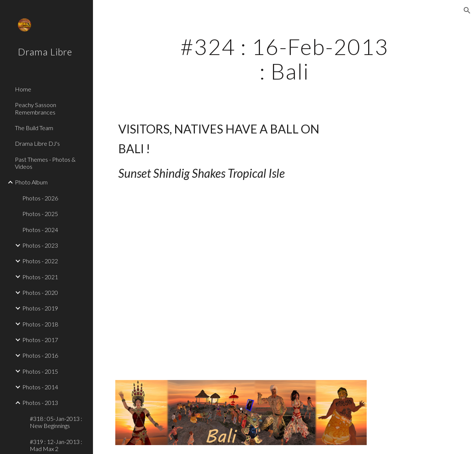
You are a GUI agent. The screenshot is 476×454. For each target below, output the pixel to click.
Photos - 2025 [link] (40, 214)
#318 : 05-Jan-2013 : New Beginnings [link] (56, 422)
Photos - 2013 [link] (40, 403)
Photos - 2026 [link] (40, 198)
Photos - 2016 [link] (40, 355)
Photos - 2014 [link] (40, 387)
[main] (284, 59)
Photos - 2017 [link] (40, 340)
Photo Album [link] (31, 182)
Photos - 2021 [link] (40, 277)
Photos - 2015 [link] (40, 371)
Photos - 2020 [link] (40, 292)
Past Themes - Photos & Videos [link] (45, 163)
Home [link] (23, 89)
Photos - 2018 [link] (40, 324)
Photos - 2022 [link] (40, 261)
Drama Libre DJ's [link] (37, 143)
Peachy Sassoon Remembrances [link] (36, 108)
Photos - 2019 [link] (40, 308)
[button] (467, 10)
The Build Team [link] (34, 128)
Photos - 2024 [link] (40, 230)
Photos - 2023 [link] (40, 245)
